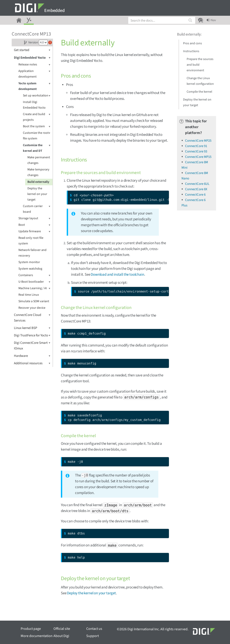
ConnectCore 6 (195, 195)
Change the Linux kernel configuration (200, 81)
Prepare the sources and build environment (200, 65)
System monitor (29, 262)
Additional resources (32, 363)
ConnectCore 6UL (197, 184)
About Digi (61, 636)
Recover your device (32, 308)
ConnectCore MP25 (198, 141)
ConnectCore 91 (196, 146)
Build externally (38, 182)
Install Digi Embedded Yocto (34, 105)
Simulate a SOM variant (34, 301)
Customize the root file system (37, 135)
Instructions (191, 51)
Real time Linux (29, 295)
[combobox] (162, 20)
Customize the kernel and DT (37, 148)
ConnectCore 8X (196, 189)
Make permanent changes (39, 160)
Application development (34, 74)
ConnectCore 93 (196, 151)
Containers (34, 275)
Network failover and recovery (32, 253)
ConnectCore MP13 (31, 34)
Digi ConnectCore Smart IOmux (32, 345)
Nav (211, 20)
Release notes (34, 65)
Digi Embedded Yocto (32, 58)
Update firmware (34, 231)
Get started (32, 50)
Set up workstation (37, 96)
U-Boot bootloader (34, 282)
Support (93, 636)
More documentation (37, 636)
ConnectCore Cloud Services (32, 318)
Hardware (32, 356)
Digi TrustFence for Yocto (32, 335)
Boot (34, 225)
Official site (62, 629)
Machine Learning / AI (34, 288)
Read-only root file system (31, 241)
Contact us (94, 629)
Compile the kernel (199, 92)
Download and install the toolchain (117, 275)
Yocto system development (34, 86)
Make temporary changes (38, 172)
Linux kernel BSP (32, 328)
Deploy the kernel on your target (37, 194)
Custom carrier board (37, 209)
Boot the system (37, 126)
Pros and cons (192, 43)
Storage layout (34, 218)
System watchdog (30, 269)
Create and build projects (37, 117)
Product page (31, 629)
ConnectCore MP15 (198, 157)
